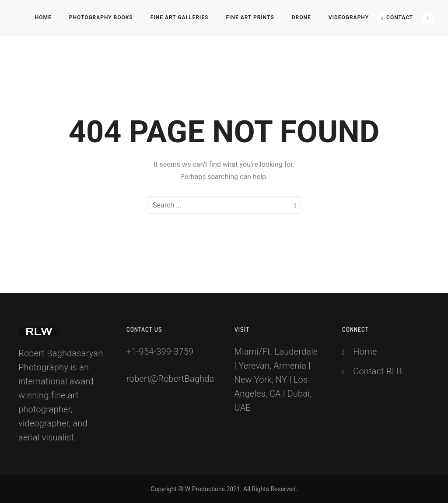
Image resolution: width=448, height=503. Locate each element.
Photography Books (101, 18)
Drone (301, 18)
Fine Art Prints (250, 18)
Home (43, 18)
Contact (400, 18)
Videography (349, 18)
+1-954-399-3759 (160, 352)
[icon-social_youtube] (429, 18)
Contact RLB (378, 371)
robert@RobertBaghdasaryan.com (193, 379)
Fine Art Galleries (180, 18)
